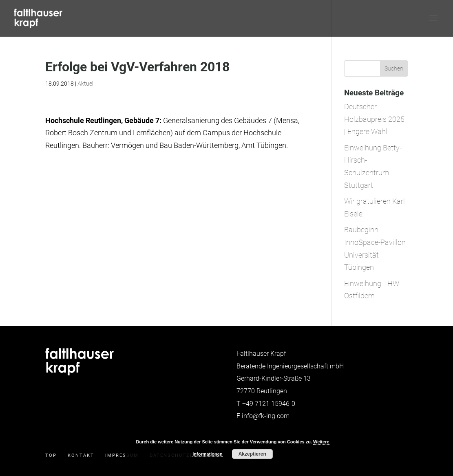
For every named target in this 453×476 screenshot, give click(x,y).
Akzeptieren (252, 454)
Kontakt (81, 455)
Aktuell (86, 84)
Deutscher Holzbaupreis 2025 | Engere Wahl (374, 119)
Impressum (122, 455)
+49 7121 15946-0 (269, 404)
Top (51, 455)
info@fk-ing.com (266, 416)
